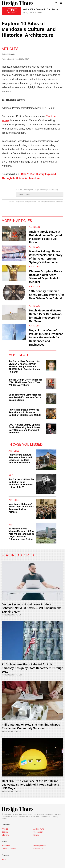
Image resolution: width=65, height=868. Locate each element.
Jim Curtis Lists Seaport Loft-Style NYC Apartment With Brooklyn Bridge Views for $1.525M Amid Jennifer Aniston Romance (25, 367)
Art (11, 475)
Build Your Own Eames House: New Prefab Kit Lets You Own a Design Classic (25, 397)
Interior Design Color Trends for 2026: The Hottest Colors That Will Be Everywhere (25, 382)
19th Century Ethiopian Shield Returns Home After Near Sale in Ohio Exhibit (47, 295)
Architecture (39, 829)
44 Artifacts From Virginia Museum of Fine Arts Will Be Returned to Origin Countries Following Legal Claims (21, 534)
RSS (4, 859)
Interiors (5, 835)
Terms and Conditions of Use (37, 816)
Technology (38, 832)
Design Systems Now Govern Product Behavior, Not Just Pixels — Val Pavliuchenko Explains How (32, 608)
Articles (10, 49)
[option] (43, 11)
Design (5, 832)
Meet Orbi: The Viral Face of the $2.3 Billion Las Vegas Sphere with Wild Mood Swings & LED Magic (31, 785)
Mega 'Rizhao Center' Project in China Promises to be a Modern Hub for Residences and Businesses (46, 337)
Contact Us (38, 849)
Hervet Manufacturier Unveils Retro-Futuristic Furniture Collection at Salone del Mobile (25, 412)
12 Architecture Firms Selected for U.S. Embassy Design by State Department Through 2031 (32, 668)
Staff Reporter (10, 54)
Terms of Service (9, 849)
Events (37, 835)
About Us (6, 846)
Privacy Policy (40, 846)
